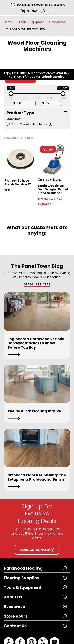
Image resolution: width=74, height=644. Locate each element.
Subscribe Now (35, 535)
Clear (20, 64)
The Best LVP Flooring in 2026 (34, 397)
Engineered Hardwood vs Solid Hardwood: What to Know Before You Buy (36, 329)
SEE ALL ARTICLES (37, 270)
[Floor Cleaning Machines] (8, 110)
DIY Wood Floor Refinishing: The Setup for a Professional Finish (37, 463)
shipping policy (53, 7)
